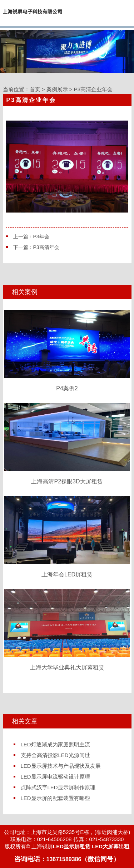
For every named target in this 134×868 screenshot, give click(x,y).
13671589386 (64, 859)
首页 (35, 89)
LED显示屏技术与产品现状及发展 (61, 766)
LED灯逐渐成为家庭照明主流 (55, 744)
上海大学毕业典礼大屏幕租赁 (67, 630)
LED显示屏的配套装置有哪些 (55, 798)
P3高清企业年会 (93, 89)
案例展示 (57, 89)
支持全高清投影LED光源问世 (55, 755)
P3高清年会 (46, 247)
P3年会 (41, 236)
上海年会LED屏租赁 (67, 537)
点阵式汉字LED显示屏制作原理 (58, 787)
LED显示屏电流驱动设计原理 (55, 777)
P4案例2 (67, 351)
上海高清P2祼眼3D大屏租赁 (67, 444)
